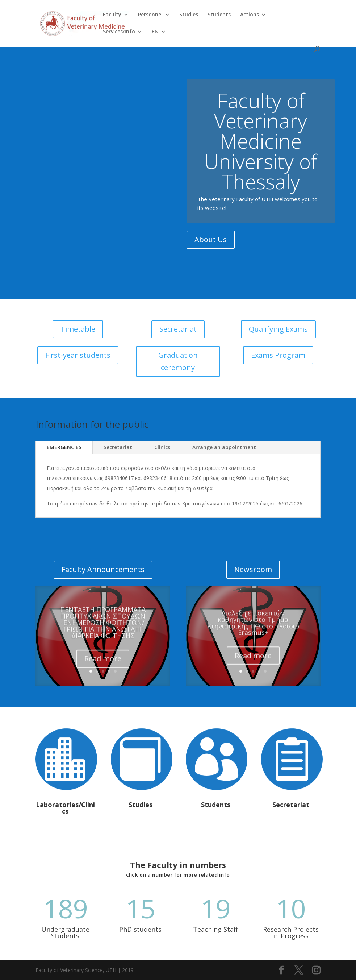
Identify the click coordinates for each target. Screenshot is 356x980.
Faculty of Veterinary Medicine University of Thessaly (261, 154)
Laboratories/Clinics (65, 808)
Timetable (78, 329)
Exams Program (278, 355)
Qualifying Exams (278, 329)
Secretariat (178, 329)
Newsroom (253, 569)
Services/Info (119, 32)
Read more (103, 667)
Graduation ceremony (178, 361)
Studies (189, 15)
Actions (250, 15)
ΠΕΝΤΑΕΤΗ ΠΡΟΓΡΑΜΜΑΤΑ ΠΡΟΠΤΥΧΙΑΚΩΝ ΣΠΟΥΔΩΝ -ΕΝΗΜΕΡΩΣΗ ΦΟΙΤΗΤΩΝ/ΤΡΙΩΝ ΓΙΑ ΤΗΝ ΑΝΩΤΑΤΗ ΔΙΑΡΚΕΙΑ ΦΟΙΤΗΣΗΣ (103, 631)
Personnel (150, 15)
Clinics (162, 447)
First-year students (78, 355)
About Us (211, 253)
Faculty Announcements (103, 569)
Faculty (112, 15)
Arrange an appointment (224, 447)
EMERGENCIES (64, 447)
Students (219, 15)
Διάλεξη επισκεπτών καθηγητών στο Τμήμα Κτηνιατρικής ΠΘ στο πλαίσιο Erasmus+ (253, 630)
